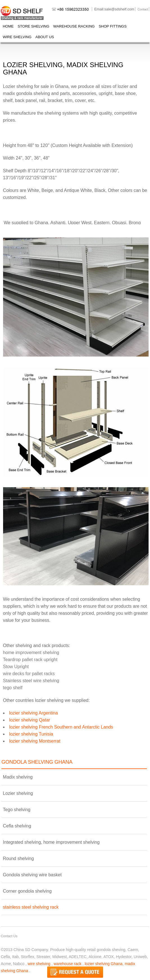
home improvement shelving (31, 653)
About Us (45, 37)
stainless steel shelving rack (31, 907)
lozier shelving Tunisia (31, 734)
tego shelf (13, 688)
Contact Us (9, 936)
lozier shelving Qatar (30, 720)
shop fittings (113, 26)
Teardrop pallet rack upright (30, 660)
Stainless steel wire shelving (31, 681)
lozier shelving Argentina (34, 713)
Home (8, 26)
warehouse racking (74, 26)
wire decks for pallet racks (29, 674)
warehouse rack (68, 964)
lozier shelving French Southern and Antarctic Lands (61, 727)
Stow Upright (16, 667)
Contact (143, 9)
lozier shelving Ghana (104, 964)
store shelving (34, 26)
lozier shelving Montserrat (35, 741)
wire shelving (17, 37)
